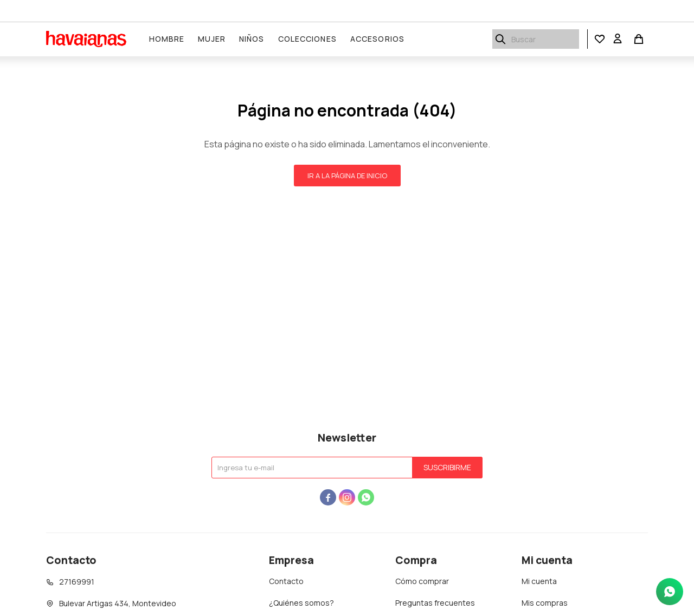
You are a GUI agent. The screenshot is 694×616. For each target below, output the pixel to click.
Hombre (167, 39)
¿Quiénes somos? (301, 603)
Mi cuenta (539, 581)
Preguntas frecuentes (435, 603)
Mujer (212, 39)
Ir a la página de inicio (347, 176)
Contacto (286, 581)
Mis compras (545, 603)
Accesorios (377, 39)
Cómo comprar (422, 581)
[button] (600, 39)
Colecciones (307, 39)
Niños (252, 39)
